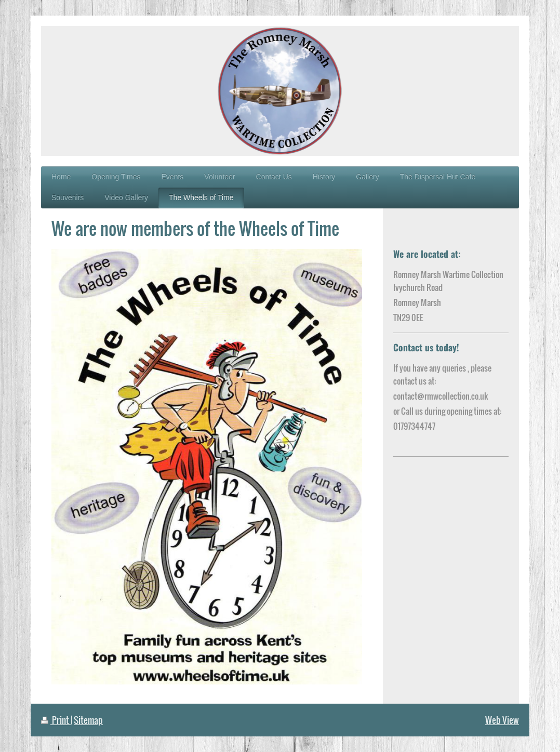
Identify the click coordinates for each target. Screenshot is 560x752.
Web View (502, 720)
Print (56, 720)
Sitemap (88, 720)
